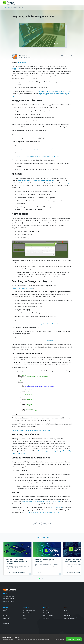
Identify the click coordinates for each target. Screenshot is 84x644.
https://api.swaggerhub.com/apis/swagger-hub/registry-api (36, 180)
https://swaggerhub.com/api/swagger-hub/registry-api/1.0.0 (36, 149)
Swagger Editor (47, 613)
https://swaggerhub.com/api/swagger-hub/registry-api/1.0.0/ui (41, 501)
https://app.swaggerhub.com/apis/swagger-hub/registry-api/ (52, 91)
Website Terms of (70, 618)
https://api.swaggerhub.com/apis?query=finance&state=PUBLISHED (37, 324)
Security (66, 613)
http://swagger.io (56, 508)
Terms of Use (68, 616)
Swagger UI (46, 618)
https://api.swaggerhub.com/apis (23, 288)
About (5, 610)
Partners (5, 621)
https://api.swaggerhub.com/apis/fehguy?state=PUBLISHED (35, 341)
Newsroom (6, 618)
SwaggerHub (16, 69)
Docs (24, 618)
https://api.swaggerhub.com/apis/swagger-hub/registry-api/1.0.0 (38, 156)
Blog (9, 7)
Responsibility (7, 624)
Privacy (66, 610)
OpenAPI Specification (29, 610)
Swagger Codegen (48, 616)
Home (4, 7)
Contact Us (6, 616)
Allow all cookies (74, 639)
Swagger (46, 610)
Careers (5, 613)
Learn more (41, 641)
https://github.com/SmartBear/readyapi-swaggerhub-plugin (42, 512)
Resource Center (27, 613)
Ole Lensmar (23, 55)
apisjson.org (65, 183)
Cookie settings (60, 639)
